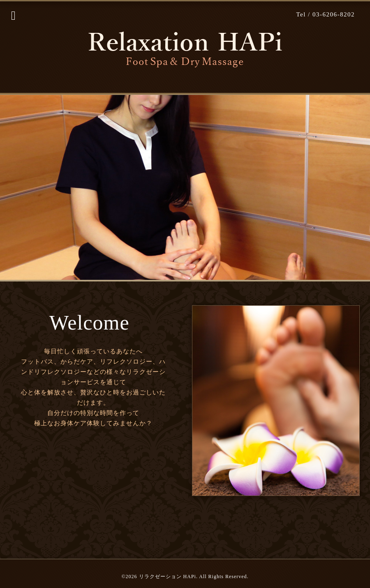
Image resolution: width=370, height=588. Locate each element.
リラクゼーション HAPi (168, 576)
